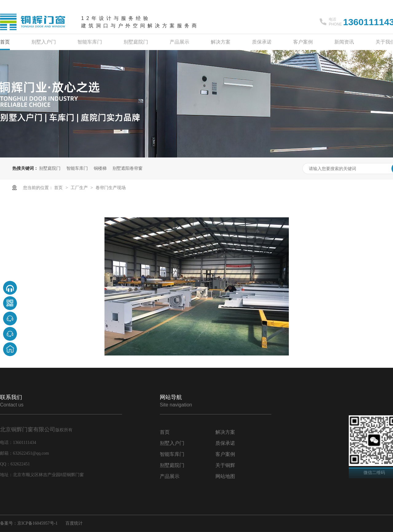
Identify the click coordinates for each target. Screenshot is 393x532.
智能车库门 (90, 42)
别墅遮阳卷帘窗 (128, 168)
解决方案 (221, 42)
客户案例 (303, 42)
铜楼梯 (100, 168)
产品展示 (179, 42)
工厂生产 (80, 188)
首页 (5, 42)
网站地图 (225, 476)
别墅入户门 (44, 42)
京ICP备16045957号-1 (37, 523)
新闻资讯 (344, 42)
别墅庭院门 (136, 42)
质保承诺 (262, 42)
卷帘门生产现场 (111, 188)
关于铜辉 (225, 465)
